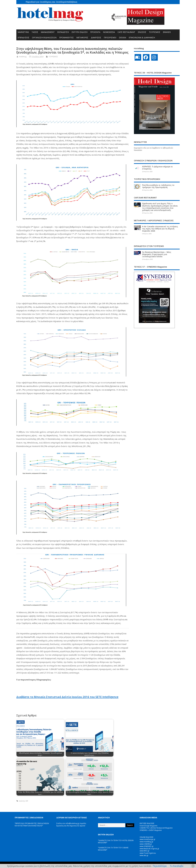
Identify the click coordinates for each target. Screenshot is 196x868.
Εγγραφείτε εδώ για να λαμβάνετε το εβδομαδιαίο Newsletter (154, 149)
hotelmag (23, 57)
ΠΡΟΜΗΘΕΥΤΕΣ (66, 38)
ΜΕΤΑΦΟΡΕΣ (82, 38)
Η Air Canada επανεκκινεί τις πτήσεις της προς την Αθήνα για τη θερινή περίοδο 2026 (160, 229)
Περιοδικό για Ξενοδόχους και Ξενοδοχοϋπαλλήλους (52, 2)
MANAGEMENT (48, 32)
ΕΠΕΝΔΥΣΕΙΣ (23, 38)
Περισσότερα (160, 866)
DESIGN (122, 38)
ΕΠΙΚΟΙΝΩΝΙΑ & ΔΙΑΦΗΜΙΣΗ (142, 38)
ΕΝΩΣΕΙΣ (142, 32)
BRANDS (167, 32)
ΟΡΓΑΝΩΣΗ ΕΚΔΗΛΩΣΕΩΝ (44, 38)
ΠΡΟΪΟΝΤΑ (95, 32)
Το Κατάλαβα (176, 866)
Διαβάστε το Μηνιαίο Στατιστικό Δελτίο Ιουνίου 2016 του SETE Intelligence (67, 697)
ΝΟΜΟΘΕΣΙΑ (109, 32)
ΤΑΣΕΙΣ (35, 32)
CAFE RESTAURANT (126, 32)
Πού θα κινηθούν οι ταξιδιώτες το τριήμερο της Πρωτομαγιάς (158, 186)
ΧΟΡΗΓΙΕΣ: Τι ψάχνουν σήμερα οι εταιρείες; (157, 168)
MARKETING (23, 32)
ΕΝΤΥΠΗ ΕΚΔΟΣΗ (80, 32)
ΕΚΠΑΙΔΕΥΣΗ (63, 32)
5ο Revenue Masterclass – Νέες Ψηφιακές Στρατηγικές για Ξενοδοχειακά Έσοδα (157, 254)
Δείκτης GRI (24, 801)
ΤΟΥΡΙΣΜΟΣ (155, 32)
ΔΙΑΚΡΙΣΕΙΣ (96, 38)
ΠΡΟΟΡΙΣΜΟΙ (110, 38)
